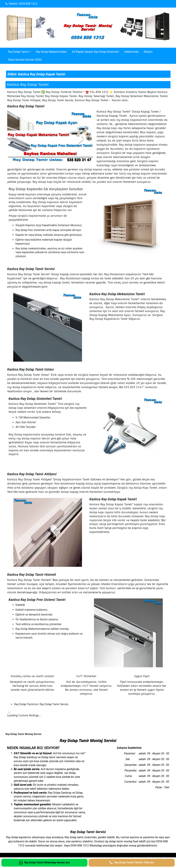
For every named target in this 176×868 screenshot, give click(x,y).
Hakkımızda (131, 52)
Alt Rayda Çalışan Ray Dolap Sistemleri (95, 52)
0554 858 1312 (28, 4)
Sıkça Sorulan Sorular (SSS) (25, 60)
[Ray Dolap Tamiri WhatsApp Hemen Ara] (44, 863)
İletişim (148, 52)
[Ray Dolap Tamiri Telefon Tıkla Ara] (132, 863)
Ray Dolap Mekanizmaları (51, 52)
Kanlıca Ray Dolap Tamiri (28, 85)
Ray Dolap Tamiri (18, 52)
